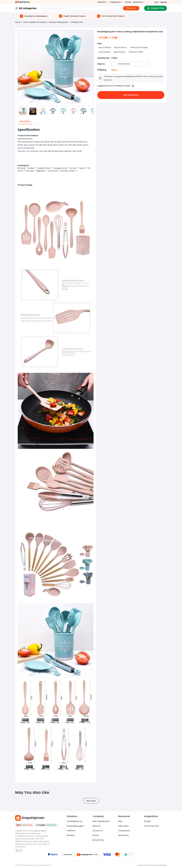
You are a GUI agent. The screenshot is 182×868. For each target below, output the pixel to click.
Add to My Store (131, 95)
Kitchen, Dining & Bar (58, 22)
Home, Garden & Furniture (35, 22)
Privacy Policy (154, 865)
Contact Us (98, 831)
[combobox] (126, 64)
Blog (120, 821)
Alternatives (124, 835)
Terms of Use (142, 865)
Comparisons (124, 831)
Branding (71, 835)
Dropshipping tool (74, 821)
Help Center (124, 826)
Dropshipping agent (75, 826)
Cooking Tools (77, 22)
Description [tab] (25, 121)
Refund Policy (98, 840)
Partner (96, 835)
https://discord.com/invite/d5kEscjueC (21, 851)
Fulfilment (71, 831)
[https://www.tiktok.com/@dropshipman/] (17, 851)
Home (18, 22)
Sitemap (163, 865)
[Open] (146, 64)
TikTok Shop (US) (152, 826)
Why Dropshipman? (101, 821)
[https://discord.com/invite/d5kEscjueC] (21, 851)
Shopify (147, 821)
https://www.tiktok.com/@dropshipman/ (17, 851)
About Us (96, 826)
